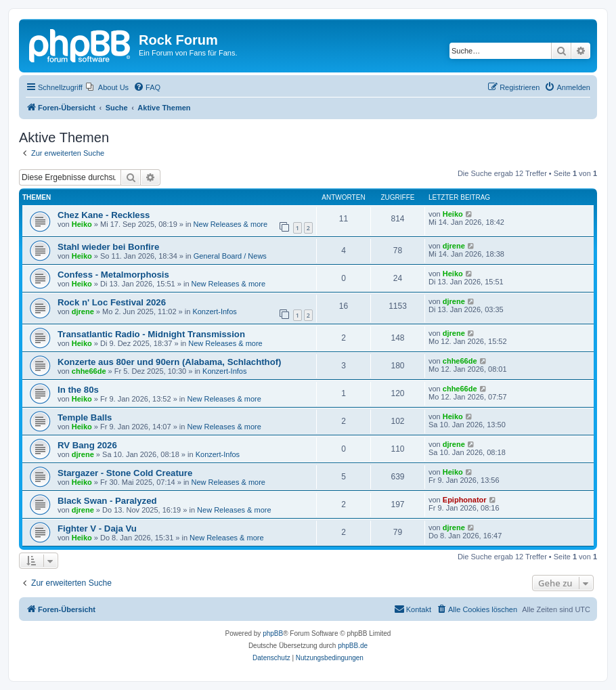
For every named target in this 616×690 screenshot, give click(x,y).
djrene (454, 246)
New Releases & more (230, 224)
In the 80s (78, 390)
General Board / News (230, 256)
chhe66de (89, 371)
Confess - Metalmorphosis (113, 275)
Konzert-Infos (214, 311)
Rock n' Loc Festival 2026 (112, 302)
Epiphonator (465, 500)
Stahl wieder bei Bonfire (108, 247)
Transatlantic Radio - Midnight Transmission (151, 334)
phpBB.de (353, 646)
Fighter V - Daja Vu (97, 529)
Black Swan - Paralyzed (107, 501)
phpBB (273, 633)
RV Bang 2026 (87, 445)
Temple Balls (85, 417)
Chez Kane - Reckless (104, 215)
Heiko (82, 224)
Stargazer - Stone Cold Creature (125, 473)
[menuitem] (107, 87)
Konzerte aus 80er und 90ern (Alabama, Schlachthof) (170, 362)
